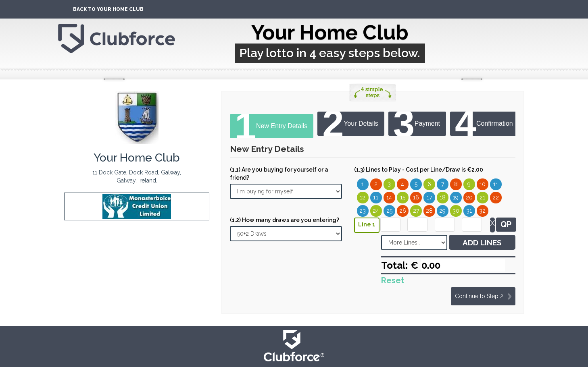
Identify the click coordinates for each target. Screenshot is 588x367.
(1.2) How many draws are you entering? (285, 220)
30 (456, 211)
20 (469, 197)
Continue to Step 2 (479, 296)
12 (363, 197)
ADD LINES (482, 243)
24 (376, 211)
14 (389, 197)
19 (456, 197)
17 (429, 197)
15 (403, 197)
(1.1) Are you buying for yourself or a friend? (279, 174)
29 (442, 211)
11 (496, 184)
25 (389, 211)
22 (496, 197)
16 (416, 197)
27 (416, 211)
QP (506, 224)
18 (443, 197)
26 (403, 211)
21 (482, 197)
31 (469, 211)
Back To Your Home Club (108, 9)
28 (429, 211)
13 (376, 197)
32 (482, 211)
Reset (393, 280)
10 (483, 184)
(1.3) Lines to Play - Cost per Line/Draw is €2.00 (419, 170)
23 (363, 211)
